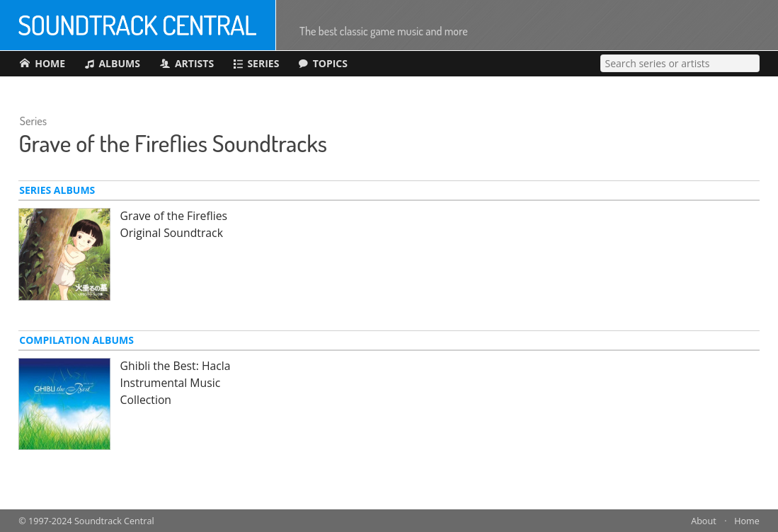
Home (747, 521)
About (703, 521)
